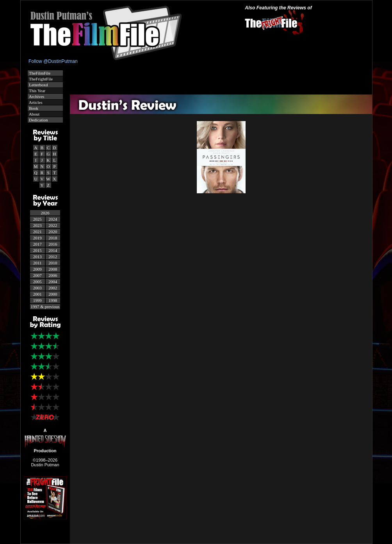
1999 (37, 300)
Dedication (38, 120)
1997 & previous (45, 307)
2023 (37, 225)
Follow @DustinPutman (53, 61)
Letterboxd (38, 85)
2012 (53, 257)
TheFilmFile (39, 73)
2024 (53, 219)
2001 (37, 294)
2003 (37, 288)
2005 (37, 282)
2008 (53, 269)
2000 (53, 294)
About (34, 114)
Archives (36, 96)
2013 (37, 257)
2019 (37, 238)
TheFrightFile (41, 79)
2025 (37, 219)
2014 (53, 250)
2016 (53, 244)
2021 (37, 232)
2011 (37, 263)
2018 (53, 238)
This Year (37, 91)
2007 (37, 275)
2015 (37, 250)
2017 (37, 244)
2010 (53, 263)
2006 (53, 275)
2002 (53, 288)
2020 (53, 232)
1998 (53, 300)
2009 (37, 269)
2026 (45, 213)
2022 (53, 225)
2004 (53, 282)
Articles (35, 102)
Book (33, 108)
